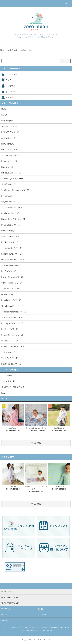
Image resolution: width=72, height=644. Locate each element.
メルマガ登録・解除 (43, 630)
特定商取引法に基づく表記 (59, 628)
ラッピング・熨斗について (13, 387)
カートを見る (42, 615)
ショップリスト (8, 381)
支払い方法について (17, 628)
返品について (44, 628)
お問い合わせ (6, 620)
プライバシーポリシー (28, 630)
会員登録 (40, 609)
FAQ (3, 393)
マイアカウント (7, 609)
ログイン (4, 615)
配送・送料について (32, 628)
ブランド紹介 (7, 375)
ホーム (6, 628)
